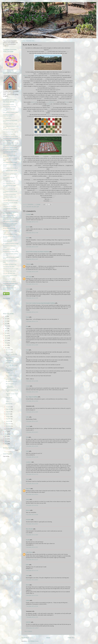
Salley (27, 417)
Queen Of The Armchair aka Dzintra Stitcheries (37, 252)
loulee (27, 565)
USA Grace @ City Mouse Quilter (11, 269)
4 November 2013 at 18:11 (32, 547)
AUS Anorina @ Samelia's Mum (10, 112)
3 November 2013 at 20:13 (32, 432)
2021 (6, 328)
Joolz (27, 350)
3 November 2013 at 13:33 (32, 222)
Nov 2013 (9, 352)
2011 (6, 434)
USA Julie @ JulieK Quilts (9, 273)
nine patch (34, 207)
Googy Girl (49, 115)
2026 (6, 316)
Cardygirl (28, 214)
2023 (6, 324)
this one (66, 102)
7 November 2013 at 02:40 (32, 606)
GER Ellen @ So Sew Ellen (9, 216)
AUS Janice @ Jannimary (9, 130)
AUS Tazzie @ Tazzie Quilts (10, 195)
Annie (27, 576)
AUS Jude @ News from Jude (10, 145)
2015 (6, 343)
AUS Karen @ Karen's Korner (10, 147)
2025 (6, 319)
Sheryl (27, 585)
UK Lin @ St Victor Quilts (9, 249)
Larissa (28, 289)
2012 (6, 432)
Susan (27, 238)
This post (26, 76)
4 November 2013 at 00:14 (32, 494)
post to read (34, 102)
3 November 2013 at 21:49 (32, 457)
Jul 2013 (8, 414)
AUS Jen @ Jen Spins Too (9, 134)
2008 (6, 441)
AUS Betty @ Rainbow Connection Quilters (8, 115)
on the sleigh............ (10, 360)
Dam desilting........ (10, 358)
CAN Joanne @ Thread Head (10, 206)
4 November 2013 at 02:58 (32, 505)
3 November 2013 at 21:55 (32, 474)
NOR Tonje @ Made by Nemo (10, 234)
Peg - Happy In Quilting (32, 397)
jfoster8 (28, 227)
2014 (6, 345)
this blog (49, 104)
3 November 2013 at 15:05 (32, 298)
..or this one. (51, 102)
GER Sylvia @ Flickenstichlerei (10, 221)
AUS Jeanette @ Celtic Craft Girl (11, 132)
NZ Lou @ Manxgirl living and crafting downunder (10, 241)
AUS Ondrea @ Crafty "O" (9, 181)
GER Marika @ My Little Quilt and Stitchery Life (10, 218)
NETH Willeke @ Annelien (9, 228)
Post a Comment (28, 631)
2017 (6, 338)
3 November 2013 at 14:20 (32, 247)
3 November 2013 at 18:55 (32, 392)
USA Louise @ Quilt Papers (9, 281)
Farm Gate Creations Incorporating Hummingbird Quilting (40, 303)
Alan (27, 437)
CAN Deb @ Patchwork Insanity (10, 200)
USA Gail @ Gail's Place (9, 267)
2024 (6, 321)
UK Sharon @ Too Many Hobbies (11, 251)
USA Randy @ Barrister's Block (10, 283)
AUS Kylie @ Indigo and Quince (11, 150)
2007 (6, 444)
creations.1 (29, 462)
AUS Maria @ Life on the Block (10, 168)
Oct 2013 (8, 407)
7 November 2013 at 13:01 (32, 617)
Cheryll (28, 426)
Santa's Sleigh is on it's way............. (11, 376)
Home (48, 638)
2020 (6, 331)
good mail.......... (10, 363)
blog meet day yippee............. (10, 398)
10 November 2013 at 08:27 (32, 628)
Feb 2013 (8, 426)
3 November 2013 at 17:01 (32, 321)
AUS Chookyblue (7, 118)
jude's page (29, 277)
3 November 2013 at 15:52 (32, 312)
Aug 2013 (9, 412)
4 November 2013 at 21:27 (32, 560)
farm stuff (29, 207)
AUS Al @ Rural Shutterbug (10, 107)
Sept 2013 (9, 409)
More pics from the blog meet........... (11, 355)
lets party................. (10, 373)
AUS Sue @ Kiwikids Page (9, 189)
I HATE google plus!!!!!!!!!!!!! (10, 387)
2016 (6, 340)
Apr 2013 (8, 421)
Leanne (28, 386)
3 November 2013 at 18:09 (32, 345)
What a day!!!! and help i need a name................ (12, 370)
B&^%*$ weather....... (11, 384)
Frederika (28, 520)
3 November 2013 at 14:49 (32, 272)
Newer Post (25, 638)
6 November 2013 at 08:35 (32, 580)
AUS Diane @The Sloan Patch (10, 124)
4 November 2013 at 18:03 (32, 535)
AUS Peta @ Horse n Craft (9, 183)
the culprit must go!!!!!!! (11, 381)
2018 (6, 336)
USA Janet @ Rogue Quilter (9, 271)
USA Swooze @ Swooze (9, 286)
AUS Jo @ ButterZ (7, 141)
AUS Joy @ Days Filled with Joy (11, 143)
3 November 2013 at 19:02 (32, 401)
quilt (38, 207)
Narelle (28, 540)
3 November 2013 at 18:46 (32, 381)
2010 (6, 436)
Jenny (27, 479)
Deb (27, 326)
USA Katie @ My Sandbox (9, 279)
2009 (6, 439)
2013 (6, 348)
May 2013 (9, 419)
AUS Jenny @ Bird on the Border (11, 139)
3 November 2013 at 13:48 (32, 233)
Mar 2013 (8, 424)
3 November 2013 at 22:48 (32, 484)
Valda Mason (29, 552)
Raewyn (28, 510)
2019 (6, 333)
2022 (6, 326)
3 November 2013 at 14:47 (32, 259)
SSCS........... (9, 401)
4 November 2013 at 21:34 (32, 570)
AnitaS (28, 499)
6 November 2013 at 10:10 (32, 595)
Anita (27, 451)
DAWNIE (28, 622)
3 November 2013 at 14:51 (32, 284)
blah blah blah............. (11, 404)
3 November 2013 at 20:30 (32, 446)
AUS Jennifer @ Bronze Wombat (11, 136)
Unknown (28, 264)
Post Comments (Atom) (33, 641)
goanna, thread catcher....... (12, 379)
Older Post (71, 638)
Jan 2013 (8, 429)
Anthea (28, 600)
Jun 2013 (8, 416)
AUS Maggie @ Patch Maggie (10, 162)
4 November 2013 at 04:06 (32, 515)
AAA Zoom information (9, 104)
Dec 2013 (8, 350)
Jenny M (28, 489)
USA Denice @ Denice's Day (10, 264)
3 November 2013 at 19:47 (32, 421)
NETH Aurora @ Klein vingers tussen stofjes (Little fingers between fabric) (10, 225)
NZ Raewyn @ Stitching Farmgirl (11, 244)
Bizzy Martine (29, 529)
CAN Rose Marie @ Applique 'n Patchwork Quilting (10, 213)
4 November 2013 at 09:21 (32, 524)
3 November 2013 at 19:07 (32, 412)
